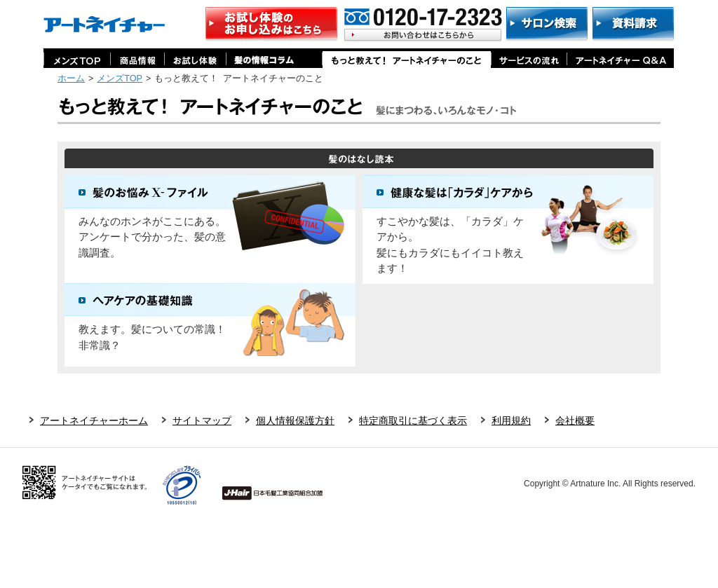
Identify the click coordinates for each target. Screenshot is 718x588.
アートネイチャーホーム (94, 421)
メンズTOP (120, 78)
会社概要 (575, 421)
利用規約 (511, 421)
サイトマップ (202, 421)
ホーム (71, 78)
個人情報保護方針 (295, 421)
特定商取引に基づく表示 (413, 421)
